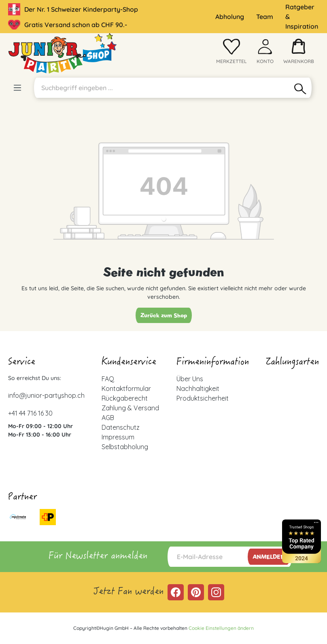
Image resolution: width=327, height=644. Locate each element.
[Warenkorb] (299, 53)
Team (265, 17)
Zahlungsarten (292, 363)
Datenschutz (121, 427)
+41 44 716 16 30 (30, 413)
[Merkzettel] (231, 53)
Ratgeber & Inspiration (302, 17)
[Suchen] (300, 88)
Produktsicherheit (203, 398)
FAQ (108, 379)
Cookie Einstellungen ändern (221, 628)
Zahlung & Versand (130, 408)
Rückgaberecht (125, 398)
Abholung (230, 17)
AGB (108, 418)
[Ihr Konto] (265, 53)
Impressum (118, 437)
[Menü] (17, 88)
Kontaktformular (126, 389)
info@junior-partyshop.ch (46, 395)
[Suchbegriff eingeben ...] (162, 88)
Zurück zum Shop (164, 315)
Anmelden (269, 557)
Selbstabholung (125, 447)
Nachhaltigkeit (198, 389)
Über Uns (190, 379)
